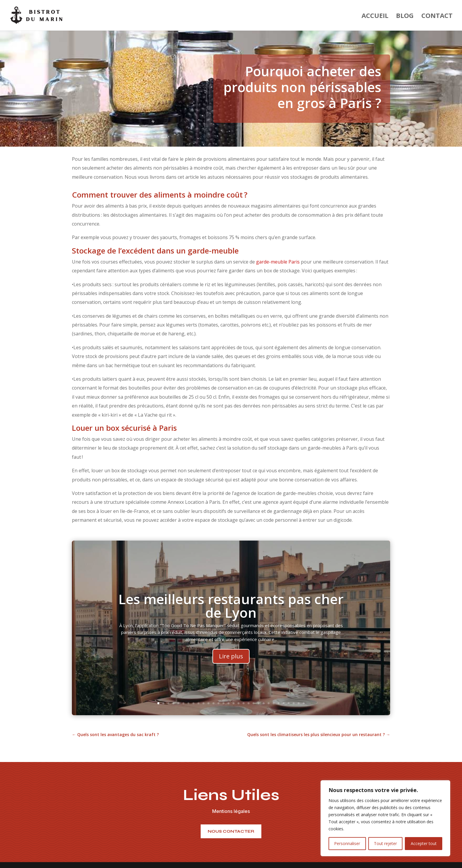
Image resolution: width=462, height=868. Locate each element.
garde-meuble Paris (278, 262)
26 (284, 703)
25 (279, 703)
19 (249, 703)
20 (254, 703)
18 (244, 703)
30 (304, 703)
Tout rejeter (385, 843)
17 (239, 703)
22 (264, 703)
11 (208, 703)
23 (269, 703)
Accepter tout (424, 843)
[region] (385, 818)
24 (274, 703)
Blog (405, 16)
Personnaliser (347, 843)
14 (223, 703)
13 (218, 703)
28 (294, 703)
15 (228, 703)
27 (289, 703)
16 (234, 703)
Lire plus (231, 667)
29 (299, 703)
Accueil (375, 16)
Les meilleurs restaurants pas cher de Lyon (231, 616)
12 (213, 703)
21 (259, 703)
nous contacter (231, 831)
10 (203, 703)
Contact (437, 16)
